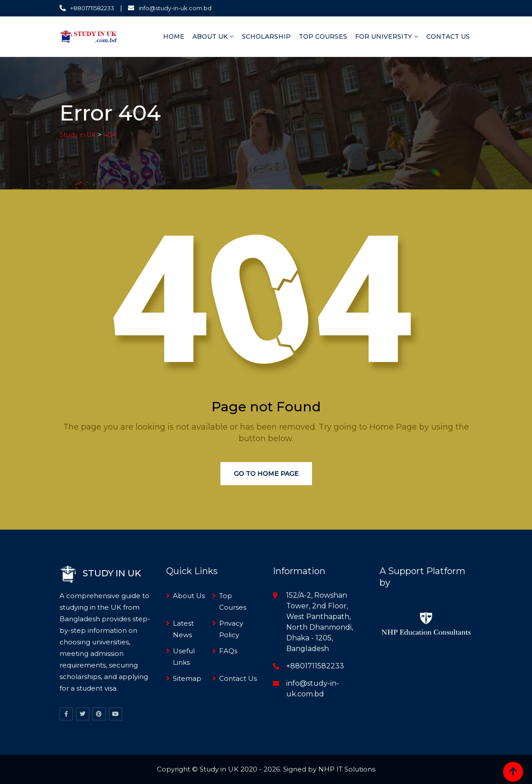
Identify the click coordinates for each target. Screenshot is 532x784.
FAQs (228, 651)
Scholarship (266, 36)
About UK (210, 36)
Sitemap (187, 678)
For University (384, 36)
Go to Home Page (266, 474)
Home (174, 36)
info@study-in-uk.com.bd (175, 8)
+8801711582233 (92, 8)
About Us (189, 596)
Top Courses (323, 36)
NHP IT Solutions (347, 769)
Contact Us (448, 36)
